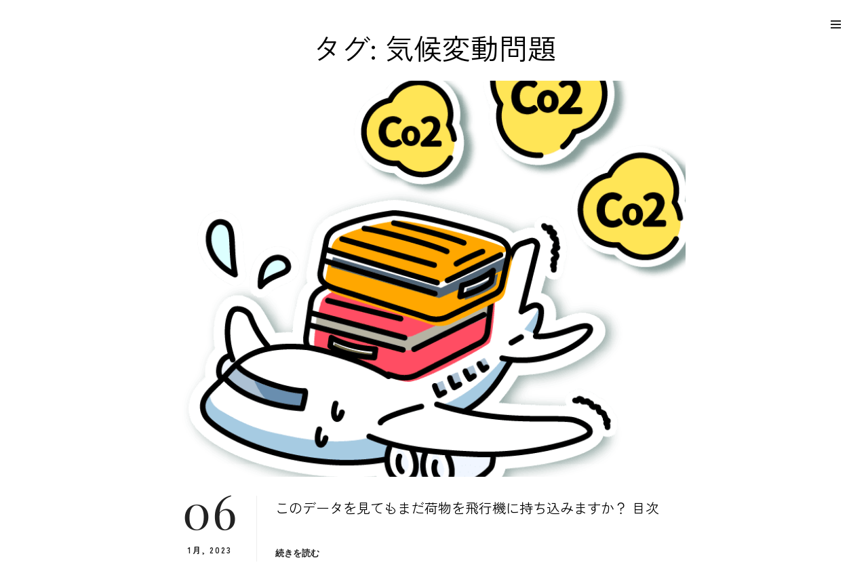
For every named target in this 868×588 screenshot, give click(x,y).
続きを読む (298, 553)
